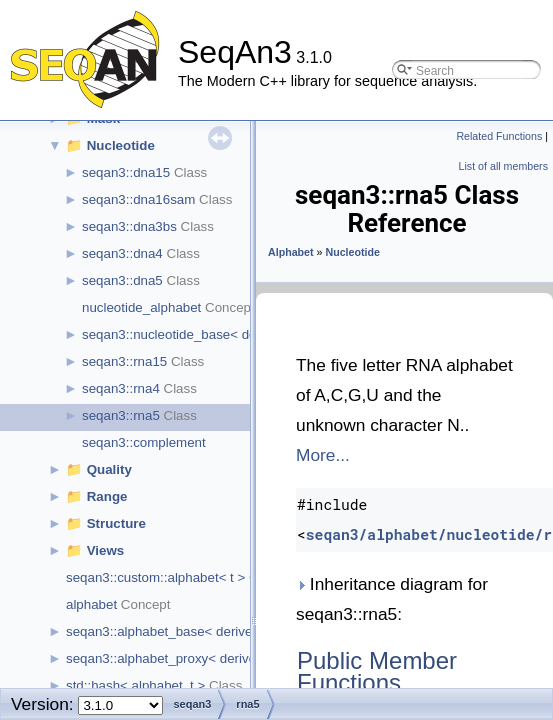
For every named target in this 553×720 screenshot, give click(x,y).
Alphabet (291, 252)
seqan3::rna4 (121, 388)
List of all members (503, 166)
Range (107, 496)
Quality (109, 469)
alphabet (91, 604)
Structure (116, 523)
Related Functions (499, 136)
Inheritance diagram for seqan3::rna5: (392, 599)
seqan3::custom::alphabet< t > (155, 577)
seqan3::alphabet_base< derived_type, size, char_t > (222, 631)
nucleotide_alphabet (141, 307)
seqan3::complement (144, 442)
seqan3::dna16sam (138, 199)
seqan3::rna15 (124, 361)
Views (106, 550)
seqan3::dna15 (126, 172)
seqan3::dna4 (122, 253)
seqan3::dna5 (122, 280)
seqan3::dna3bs (129, 226)
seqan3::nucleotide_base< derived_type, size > (221, 334)
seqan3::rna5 (121, 415)
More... (323, 455)
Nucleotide (121, 145)
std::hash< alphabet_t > (135, 685)
